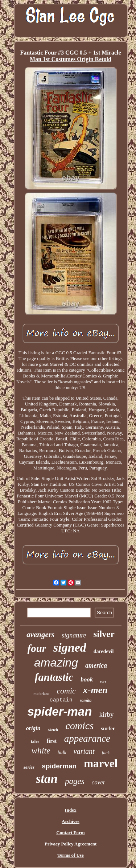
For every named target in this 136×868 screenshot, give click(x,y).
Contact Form (70, 833)
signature (74, 635)
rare (103, 681)
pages (75, 781)
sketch (53, 729)
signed (70, 647)
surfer (108, 728)
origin (33, 728)
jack (106, 753)
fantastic (54, 677)
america (96, 665)
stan (47, 779)
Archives (71, 821)
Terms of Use (70, 855)
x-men (95, 690)
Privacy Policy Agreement (71, 844)
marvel (101, 763)
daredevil (104, 651)
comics (79, 726)
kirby (106, 714)
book (87, 679)
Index (71, 810)
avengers (40, 635)
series (29, 767)
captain (61, 700)
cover (99, 782)
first (51, 741)
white (41, 751)
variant (84, 751)
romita (86, 700)
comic (66, 691)
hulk (62, 753)
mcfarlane (41, 693)
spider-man (60, 711)
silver (104, 634)
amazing (56, 663)
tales (35, 741)
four (37, 648)
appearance (87, 739)
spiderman (59, 766)
